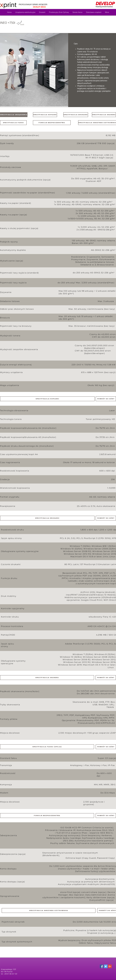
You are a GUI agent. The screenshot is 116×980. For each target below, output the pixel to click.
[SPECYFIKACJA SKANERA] (104, 115)
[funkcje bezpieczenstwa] (52, 123)
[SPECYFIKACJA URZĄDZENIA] (14, 115)
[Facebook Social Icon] (102, 966)
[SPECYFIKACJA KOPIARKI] (45, 115)
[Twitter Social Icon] (106, 966)
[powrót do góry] (106, 399)
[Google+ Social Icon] (110, 966)
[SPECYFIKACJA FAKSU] (13, 123)
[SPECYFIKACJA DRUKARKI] (76, 115)
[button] (34, 70)
